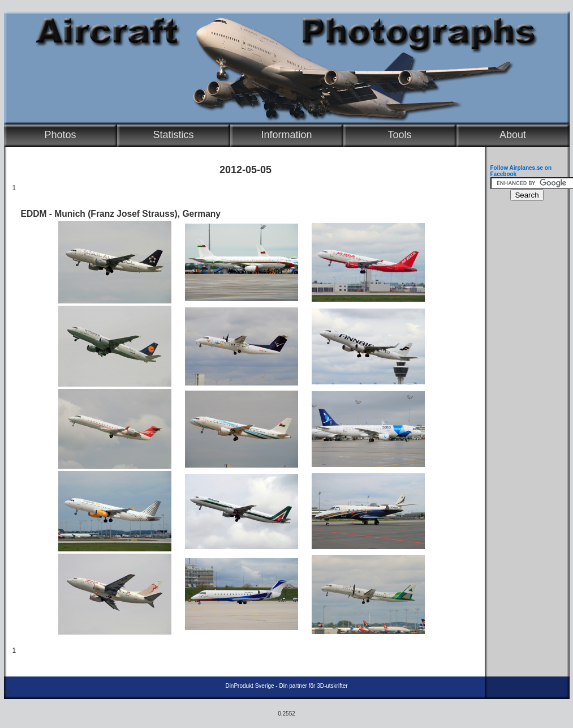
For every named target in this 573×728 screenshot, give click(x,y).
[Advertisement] (524, 377)
